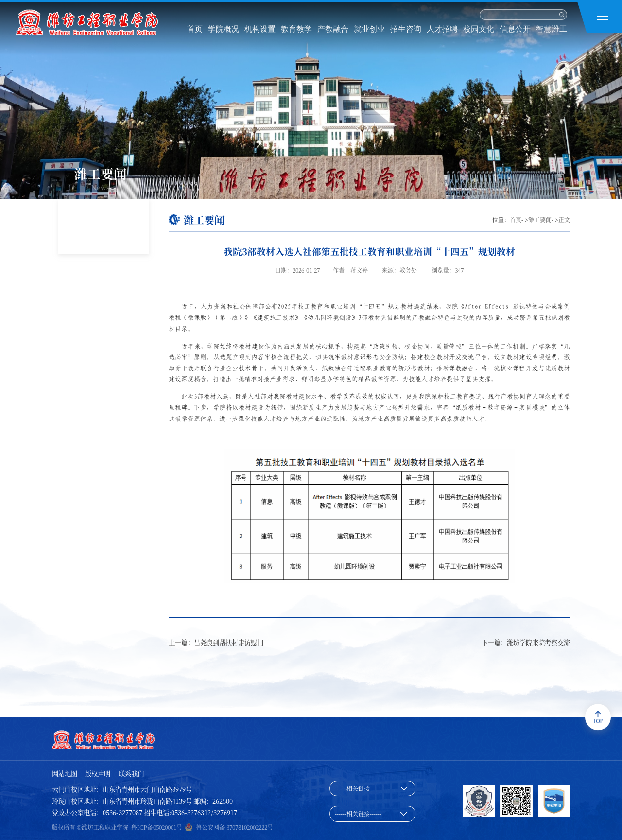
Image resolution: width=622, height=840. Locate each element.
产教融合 (333, 29)
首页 (195, 29)
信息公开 (515, 29)
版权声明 (98, 774)
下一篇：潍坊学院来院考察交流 (526, 642)
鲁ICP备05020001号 (157, 827)
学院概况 (224, 29)
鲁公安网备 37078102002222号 (234, 827)
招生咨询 (406, 29)
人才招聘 (442, 29)
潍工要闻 (540, 219)
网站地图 (65, 774)
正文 (564, 219)
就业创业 (369, 29)
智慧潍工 (552, 29)
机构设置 (260, 29)
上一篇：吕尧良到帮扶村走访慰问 (216, 642)
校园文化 (479, 29)
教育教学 (296, 29)
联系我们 (131, 774)
